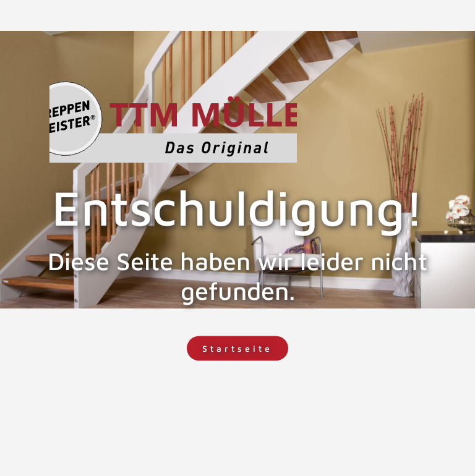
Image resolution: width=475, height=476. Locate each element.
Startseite (237, 348)
